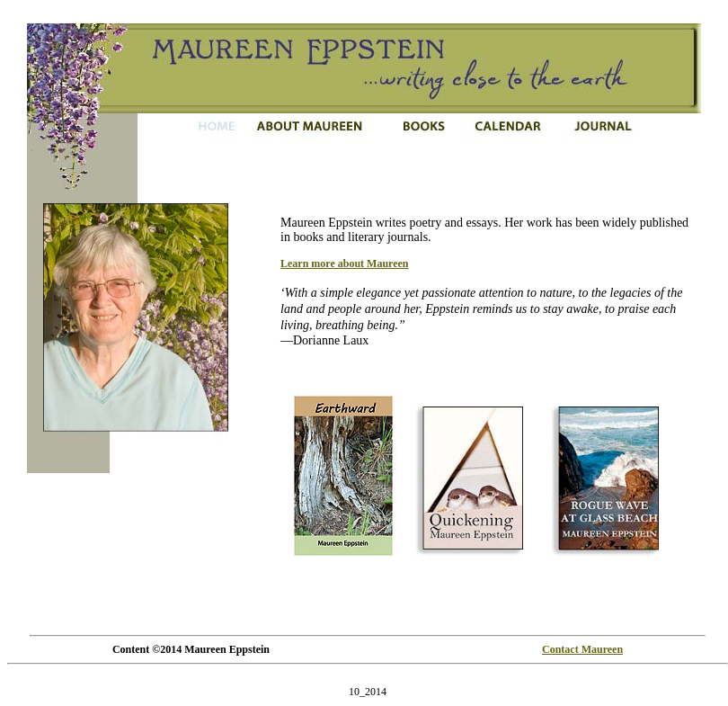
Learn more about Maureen (345, 264)
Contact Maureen (582, 649)
